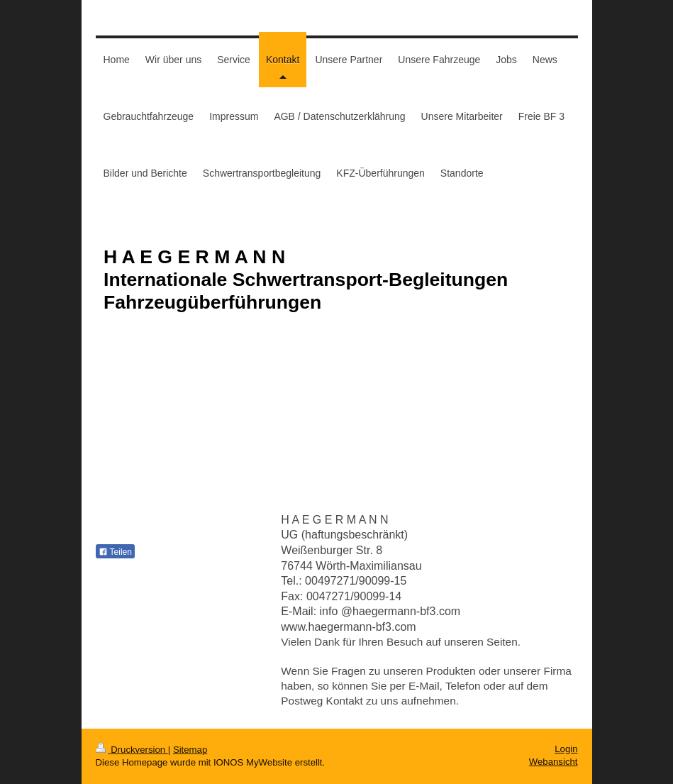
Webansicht (554, 762)
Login (566, 749)
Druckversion (132, 750)
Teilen (115, 552)
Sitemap (190, 750)
